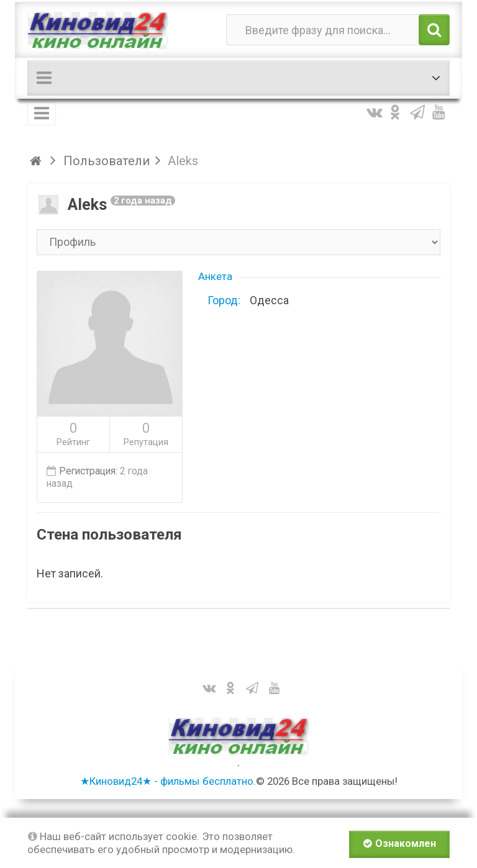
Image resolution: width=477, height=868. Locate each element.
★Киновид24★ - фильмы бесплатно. (168, 781)
